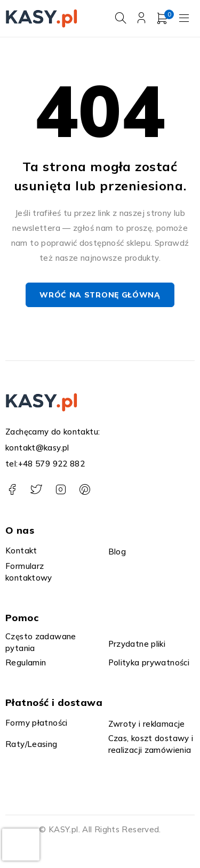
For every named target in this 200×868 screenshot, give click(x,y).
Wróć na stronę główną (100, 295)
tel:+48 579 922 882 (45, 464)
